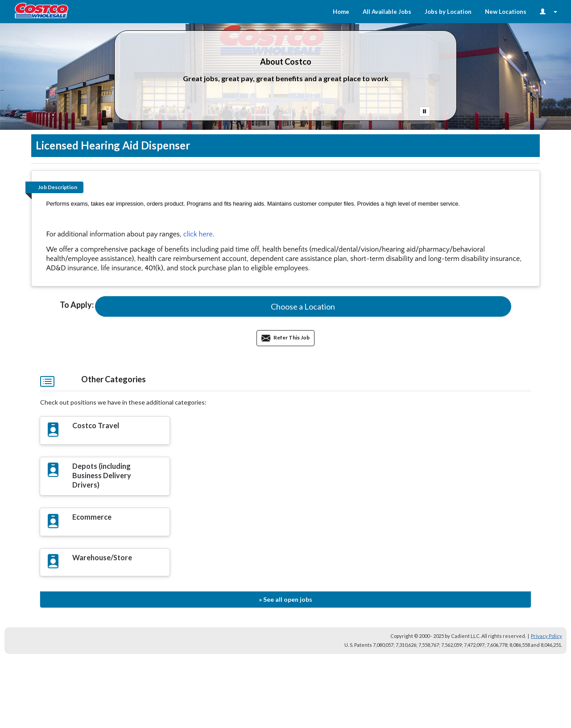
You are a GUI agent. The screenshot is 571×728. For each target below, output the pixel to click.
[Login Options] (548, 12)
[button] (303, 306)
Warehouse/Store (102, 557)
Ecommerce (92, 517)
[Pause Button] (425, 112)
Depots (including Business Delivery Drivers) (102, 475)
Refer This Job (285, 337)
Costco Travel (96, 425)
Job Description (58, 187)
